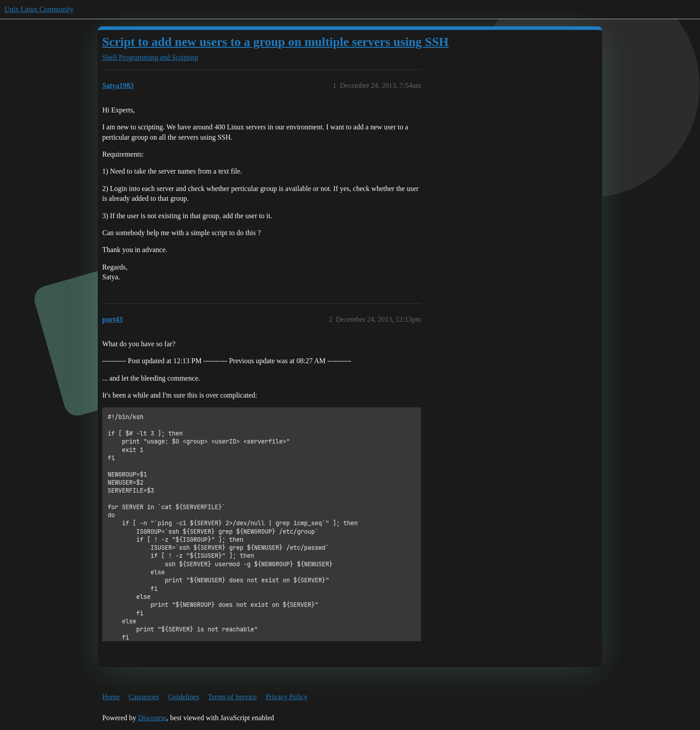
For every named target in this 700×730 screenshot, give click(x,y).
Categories (144, 697)
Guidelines (184, 697)
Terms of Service (232, 697)
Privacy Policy (287, 697)
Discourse (152, 718)
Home (111, 697)
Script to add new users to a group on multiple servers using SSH (275, 42)
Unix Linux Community (39, 9)
